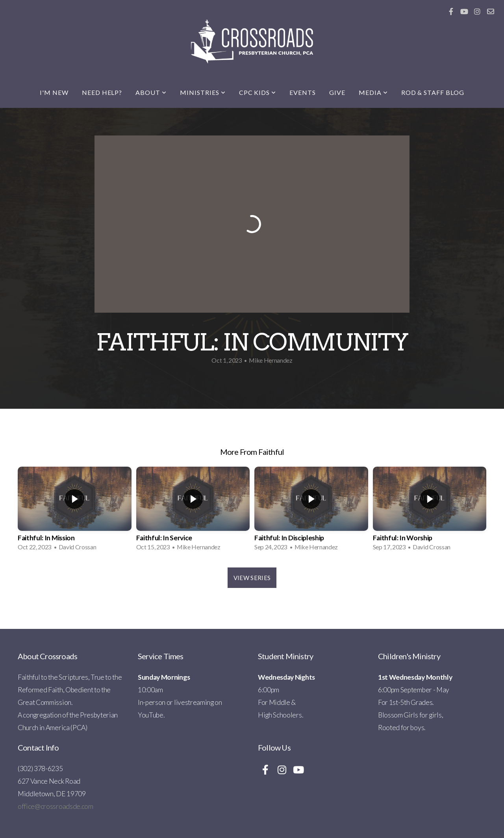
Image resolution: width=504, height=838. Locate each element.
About (151, 92)
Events (303, 92)
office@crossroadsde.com (56, 806)
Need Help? (102, 92)
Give (337, 92)
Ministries (203, 92)
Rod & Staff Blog (433, 92)
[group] (75, 511)
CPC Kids (258, 92)
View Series (252, 578)
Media (373, 92)
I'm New (54, 92)
